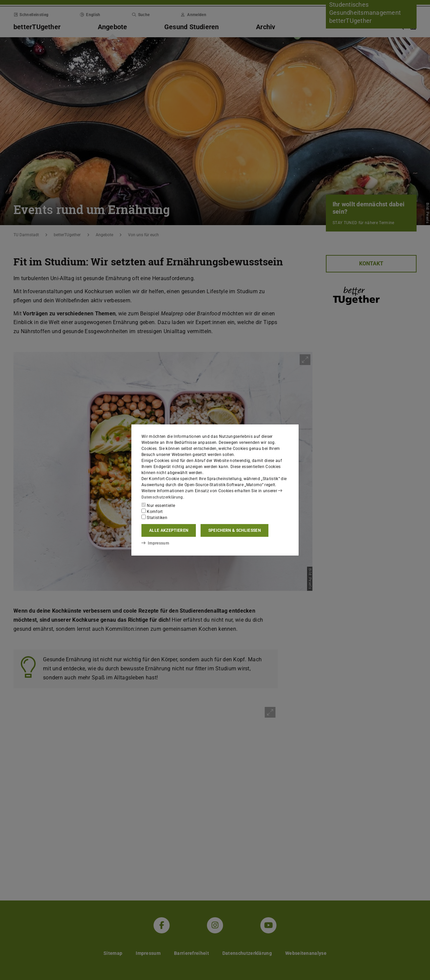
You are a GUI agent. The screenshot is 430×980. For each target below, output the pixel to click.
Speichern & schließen (234, 530)
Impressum (155, 543)
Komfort (152, 511)
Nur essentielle (158, 505)
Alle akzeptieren (169, 530)
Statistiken (154, 517)
